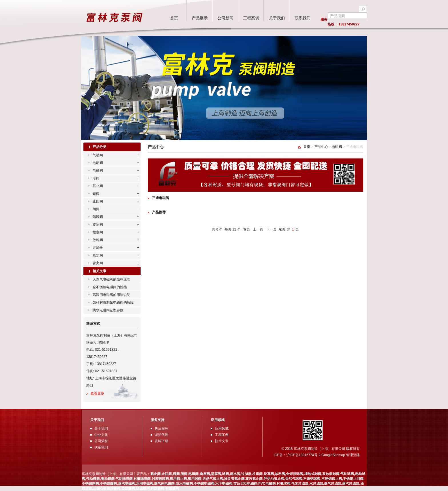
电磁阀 (98, 171)
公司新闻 (225, 18)
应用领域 (222, 428)
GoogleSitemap (333, 455)
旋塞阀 (98, 225)
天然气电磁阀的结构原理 (111, 279)
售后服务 (161, 428)
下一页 (271, 229)
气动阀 (98, 155)
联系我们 (303, 18)
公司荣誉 (101, 441)
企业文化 (101, 435)
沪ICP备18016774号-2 (304, 455)
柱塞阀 (98, 232)
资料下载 (161, 441)
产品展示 (200, 18)
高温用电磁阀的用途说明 (111, 295)
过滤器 (98, 248)
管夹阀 (98, 263)
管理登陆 (353, 455)
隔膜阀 (98, 217)
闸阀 (96, 209)
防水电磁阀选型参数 (108, 310)
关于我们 (277, 18)
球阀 (96, 178)
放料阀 (98, 240)
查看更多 (97, 393)
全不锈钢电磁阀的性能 (110, 287)
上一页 (258, 229)
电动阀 (98, 163)
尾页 (282, 229)
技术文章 (222, 441)
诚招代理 (161, 435)
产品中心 (321, 147)
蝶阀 (96, 194)
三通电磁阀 (161, 198)
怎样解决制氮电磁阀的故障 (113, 302)
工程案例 (251, 18)
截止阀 (98, 186)
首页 (174, 18)
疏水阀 (98, 255)
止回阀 (98, 201)
